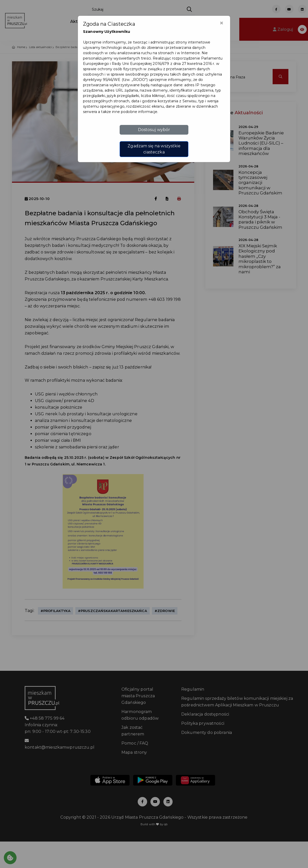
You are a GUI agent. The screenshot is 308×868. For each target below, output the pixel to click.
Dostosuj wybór (154, 130)
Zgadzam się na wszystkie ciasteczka (154, 149)
